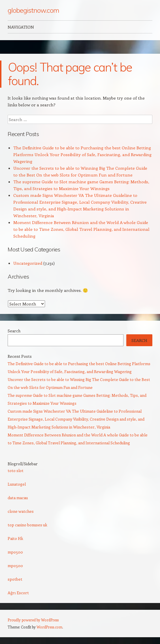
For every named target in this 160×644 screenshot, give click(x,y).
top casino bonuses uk (27, 525)
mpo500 (15, 552)
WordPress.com (49, 627)
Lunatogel (17, 484)
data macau (18, 498)
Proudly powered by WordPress (33, 620)
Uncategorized (28, 263)
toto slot (16, 470)
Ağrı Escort (18, 593)
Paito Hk (15, 538)
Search (14, 331)
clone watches (21, 511)
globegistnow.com (33, 10)
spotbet (15, 579)
